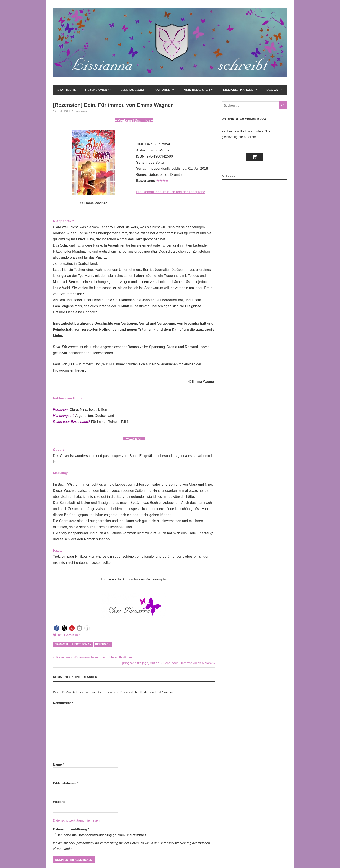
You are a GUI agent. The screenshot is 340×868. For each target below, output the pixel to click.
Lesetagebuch (133, 90)
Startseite (67, 90)
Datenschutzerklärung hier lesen (76, 820)
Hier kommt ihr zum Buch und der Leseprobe (171, 192)
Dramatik (61, 644)
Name (58, 764)
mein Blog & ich (197, 90)
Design (272, 90)
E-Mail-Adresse (66, 783)
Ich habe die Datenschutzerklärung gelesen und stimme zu (101, 835)
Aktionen (162, 90)
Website (59, 802)
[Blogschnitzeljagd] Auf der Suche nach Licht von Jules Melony (167, 663)
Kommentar (63, 703)
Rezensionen (96, 90)
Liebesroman (82, 644)
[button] (57, 628)
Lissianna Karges (238, 90)
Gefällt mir (66, 635)
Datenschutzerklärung (71, 829)
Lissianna (81, 111)
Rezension (103, 644)
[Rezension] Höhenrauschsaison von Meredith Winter (94, 657)
